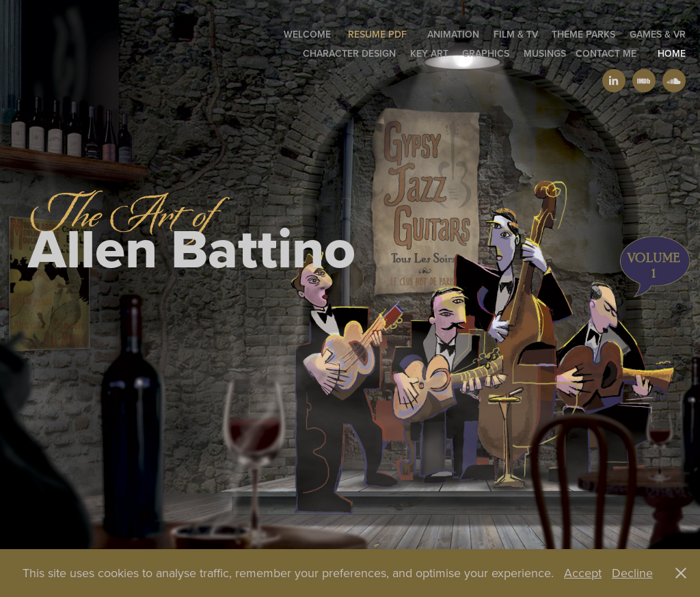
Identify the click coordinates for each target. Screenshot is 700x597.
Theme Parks (583, 34)
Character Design (349, 53)
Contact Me (606, 53)
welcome (307, 34)
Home (672, 53)
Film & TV (516, 34)
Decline (632, 573)
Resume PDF (377, 34)
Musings (545, 53)
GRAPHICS (486, 53)
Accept (583, 573)
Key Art (429, 53)
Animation (453, 34)
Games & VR (658, 34)
